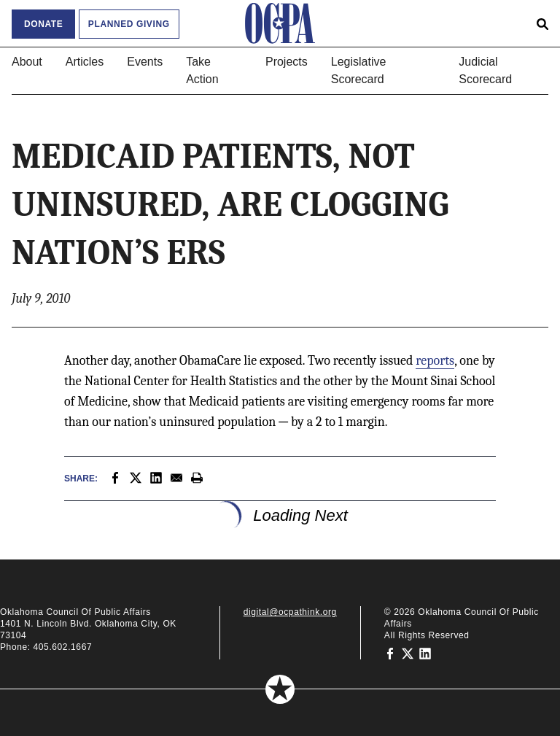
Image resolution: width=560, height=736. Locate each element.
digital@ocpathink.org (290, 612)
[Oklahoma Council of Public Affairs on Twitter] (408, 653)
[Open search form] (542, 23)
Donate (43, 24)
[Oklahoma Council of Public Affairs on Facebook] (390, 653)
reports (435, 361)
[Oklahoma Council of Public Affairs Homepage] (280, 23)
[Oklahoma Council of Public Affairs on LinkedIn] (425, 653)
